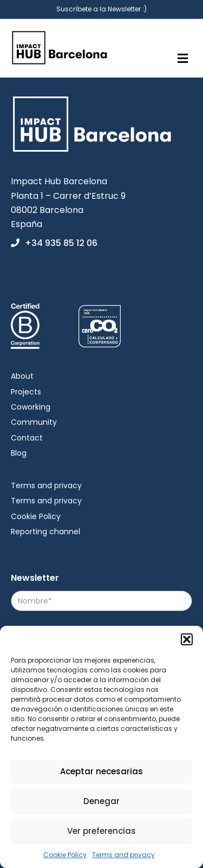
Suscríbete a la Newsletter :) (101, 9)
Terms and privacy (123, 855)
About (22, 376)
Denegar (101, 801)
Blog (19, 453)
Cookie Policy (65, 855)
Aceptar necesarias (101, 771)
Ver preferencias (101, 831)
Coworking (31, 407)
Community (34, 422)
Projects (26, 392)
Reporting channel (45, 532)
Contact (27, 438)
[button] (187, 639)
